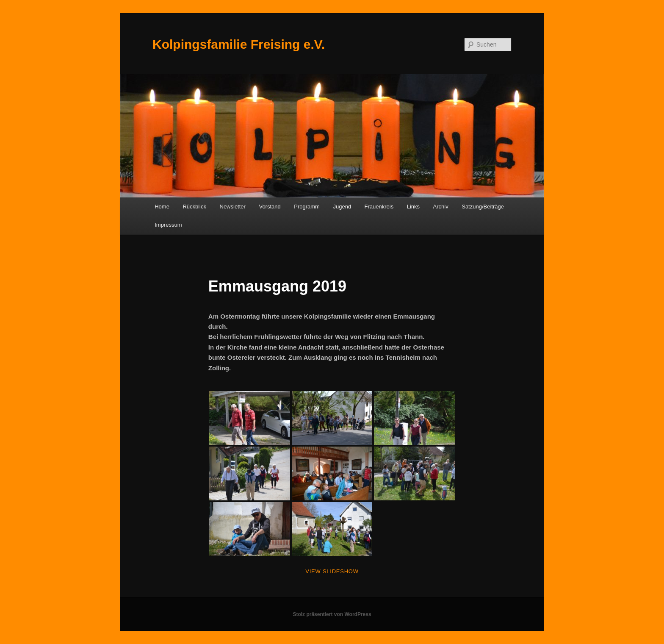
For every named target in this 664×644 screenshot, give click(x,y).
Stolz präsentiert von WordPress (332, 614)
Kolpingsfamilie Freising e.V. (239, 44)
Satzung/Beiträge (483, 207)
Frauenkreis (379, 207)
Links (413, 207)
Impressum (168, 225)
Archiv (441, 207)
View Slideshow (332, 571)
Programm (307, 207)
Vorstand (270, 207)
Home (162, 207)
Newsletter (233, 207)
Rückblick (194, 207)
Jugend (342, 207)
